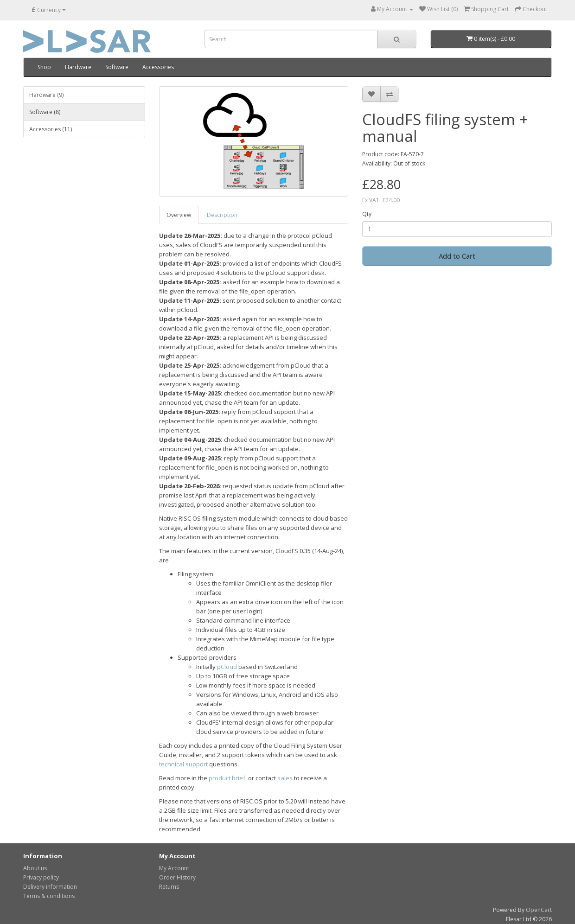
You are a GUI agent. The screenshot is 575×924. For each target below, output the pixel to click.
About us (35, 868)
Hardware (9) (46, 95)
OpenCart (539, 910)
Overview (179, 215)
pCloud (227, 667)
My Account (174, 868)
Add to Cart (457, 256)
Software (117, 67)
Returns (169, 887)
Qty (367, 214)
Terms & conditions (49, 896)
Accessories (158, 67)
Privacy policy (41, 877)
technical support (183, 764)
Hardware (78, 67)
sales (285, 778)
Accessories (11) (51, 129)
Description (222, 215)
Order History (177, 877)
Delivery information (50, 887)
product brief (227, 778)
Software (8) (45, 112)
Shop (44, 67)
